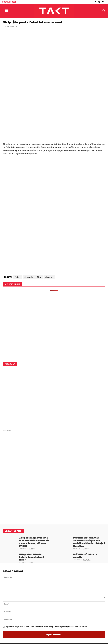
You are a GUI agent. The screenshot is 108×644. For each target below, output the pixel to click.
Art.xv (18, 277)
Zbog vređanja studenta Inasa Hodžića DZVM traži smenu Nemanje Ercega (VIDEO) (34, 542)
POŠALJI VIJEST (9, 2)
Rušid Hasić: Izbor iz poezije (85, 556)
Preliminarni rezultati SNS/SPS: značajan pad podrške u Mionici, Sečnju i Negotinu (89, 542)
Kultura (87, 560)
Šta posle (29, 277)
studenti (49, 277)
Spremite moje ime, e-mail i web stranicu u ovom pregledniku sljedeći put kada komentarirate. (47, 627)
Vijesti (32, 549)
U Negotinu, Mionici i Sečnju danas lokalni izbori (32, 557)
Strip (39, 277)
